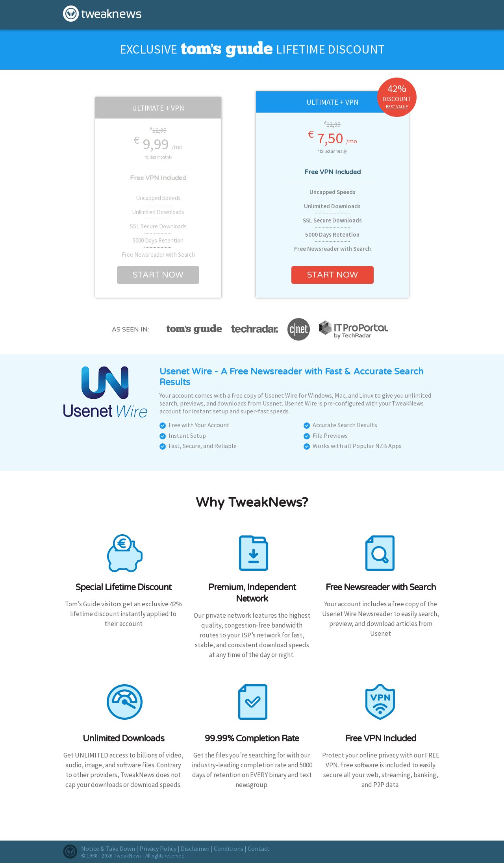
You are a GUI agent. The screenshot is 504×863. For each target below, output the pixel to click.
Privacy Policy (158, 848)
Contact (259, 848)
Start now (158, 275)
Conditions (229, 848)
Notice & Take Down (108, 848)
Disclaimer (195, 848)
